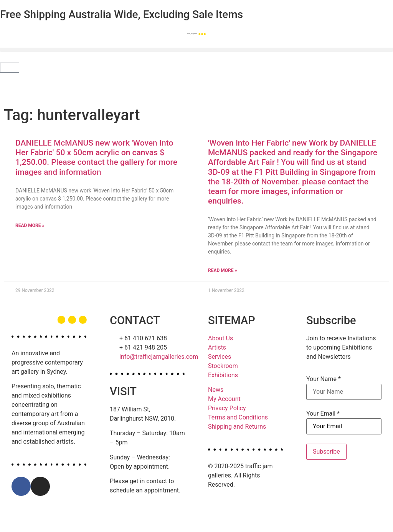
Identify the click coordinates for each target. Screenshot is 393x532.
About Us (220, 338)
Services (220, 357)
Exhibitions (223, 375)
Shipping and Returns (237, 427)
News (216, 390)
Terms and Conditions (238, 417)
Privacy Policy (227, 408)
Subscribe (326, 452)
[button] (196, 50)
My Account (224, 399)
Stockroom (223, 366)
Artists (217, 347)
